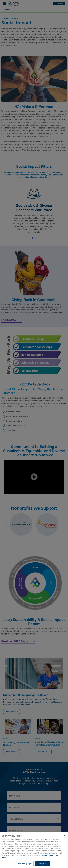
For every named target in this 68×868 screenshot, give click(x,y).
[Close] (64, 836)
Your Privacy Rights (25, 864)
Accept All (43, 864)
